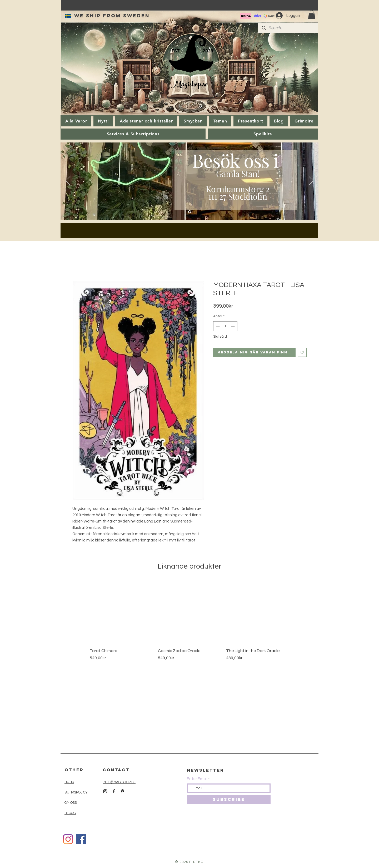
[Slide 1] (190, 212)
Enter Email (197, 779)
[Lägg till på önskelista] (302, 352)
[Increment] (233, 326)
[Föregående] (68, 181)
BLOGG (70, 813)
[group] (189, 627)
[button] (312, 15)
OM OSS (71, 803)
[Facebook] (81, 839)
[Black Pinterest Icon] (123, 791)
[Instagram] (68, 839)
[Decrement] (217, 326)
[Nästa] (311, 181)
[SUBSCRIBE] (229, 800)
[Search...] (288, 28)
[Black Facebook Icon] (114, 791)
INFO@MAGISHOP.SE (119, 782)
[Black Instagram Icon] (105, 791)
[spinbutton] (225, 326)
